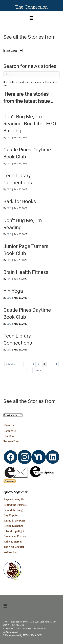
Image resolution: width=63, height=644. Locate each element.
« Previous (11, 364)
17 (30, 371)
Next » (38, 371)
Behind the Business (15, 505)
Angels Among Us (14, 499)
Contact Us (10, 431)
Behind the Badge (14, 510)
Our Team (9, 436)
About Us (9, 425)
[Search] (32, 74)
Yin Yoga (13, 291)
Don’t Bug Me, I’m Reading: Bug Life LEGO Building (30, 124)
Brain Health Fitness (26, 272)
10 (56, 364)
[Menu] (31, 17)
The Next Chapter (14, 547)
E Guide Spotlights (14, 531)
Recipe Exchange (13, 526)
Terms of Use (11, 441)
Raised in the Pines (14, 521)
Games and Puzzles (15, 536)
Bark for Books (20, 201)
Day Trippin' (11, 515)
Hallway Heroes (13, 542)
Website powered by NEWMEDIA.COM (23, 635)
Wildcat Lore (11, 552)
